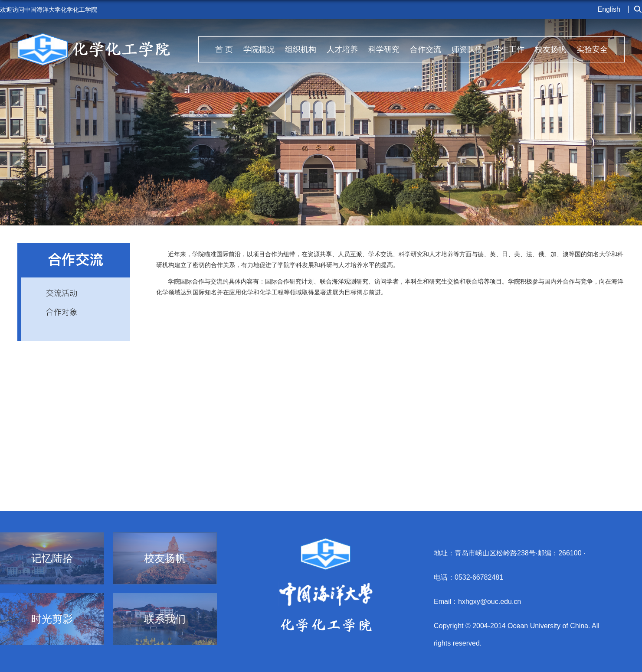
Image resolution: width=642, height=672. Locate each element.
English (609, 9)
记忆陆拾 (52, 558)
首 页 (224, 49)
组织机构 (301, 49)
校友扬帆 (550, 49)
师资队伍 (467, 49)
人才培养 (342, 49)
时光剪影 (52, 619)
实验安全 (592, 49)
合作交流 (426, 49)
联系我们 (165, 619)
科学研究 (384, 49)
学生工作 (509, 49)
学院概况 (259, 49)
